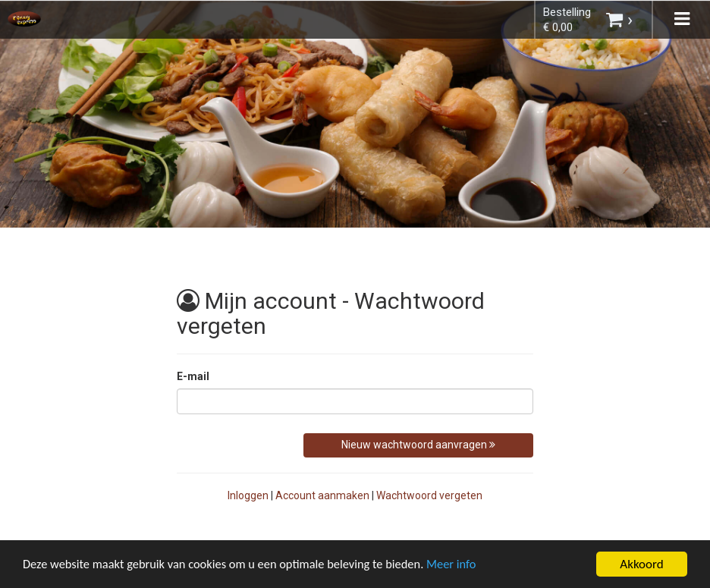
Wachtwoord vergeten (429, 495)
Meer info (467, 566)
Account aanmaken (322, 495)
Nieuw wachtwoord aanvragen (418, 445)
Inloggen (248, 495)
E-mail (193, 376)
